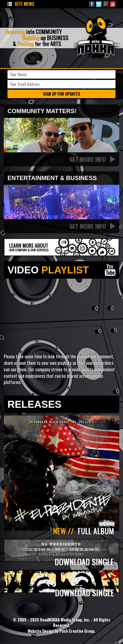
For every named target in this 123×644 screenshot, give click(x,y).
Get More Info (92, 159)
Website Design (41, 631)
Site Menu (21, 4)
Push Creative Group (77, 631)
